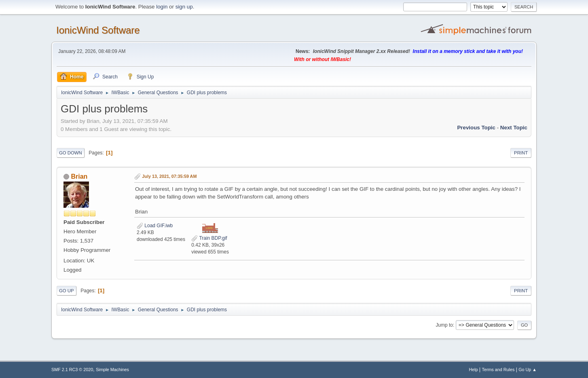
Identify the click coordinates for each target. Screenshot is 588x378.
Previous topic (476, 128)
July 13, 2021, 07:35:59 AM (169, 176)
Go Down (71, 153)
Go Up (67, 291)
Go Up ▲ (528, 370)
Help (474, 370)
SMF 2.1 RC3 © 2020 (72, 370)
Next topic (514, 128)
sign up (184, 7)
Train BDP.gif (209, 238)
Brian (79, 176)
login (162, 7)
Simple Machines (112, 370)
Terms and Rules (498, 370)
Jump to (444, 325)
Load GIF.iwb (155, 226)
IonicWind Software (98, 30)
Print (521, 153)
